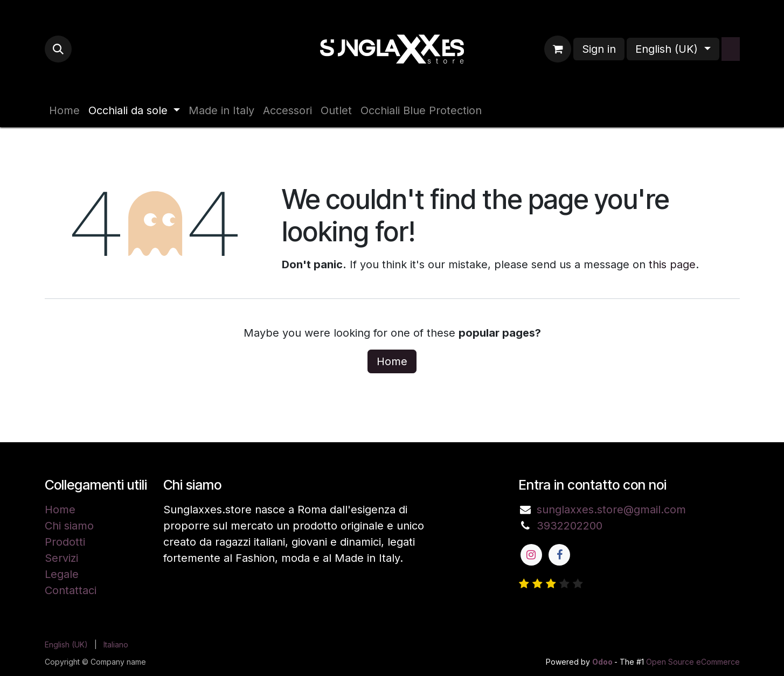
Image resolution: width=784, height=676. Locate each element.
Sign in (599, 49)
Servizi (61, 558)
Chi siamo (69, 526)
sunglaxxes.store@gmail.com (611, 510)
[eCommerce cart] (558, 49)
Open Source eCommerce (693, 662)
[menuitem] (64, 110)
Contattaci (71, 590)
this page (672, 264)
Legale (62, 574)
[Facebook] (559, 555)
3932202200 (570, 526)
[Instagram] (531, 555)
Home (392, 361)
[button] (58, 49)
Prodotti (65, 542)
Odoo (603, 662)
